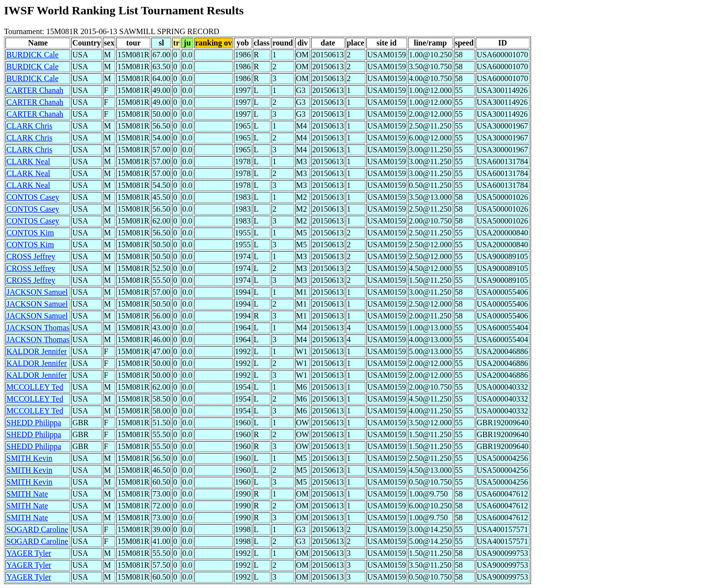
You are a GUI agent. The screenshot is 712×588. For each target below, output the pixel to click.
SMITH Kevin (29, 458)
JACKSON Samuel (37, 292)
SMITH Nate (27, 494)
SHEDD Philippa (34, 423)
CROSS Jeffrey (31, 256)
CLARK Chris (29, 126)
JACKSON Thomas (38, 328)
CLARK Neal (28, 161)
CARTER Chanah (35, 90)
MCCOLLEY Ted (35, 387)
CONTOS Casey (33, 197)
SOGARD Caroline (37, 529)
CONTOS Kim (30, 233)
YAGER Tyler (29, 553)
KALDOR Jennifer (37, 351)
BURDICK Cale (32, 55)
